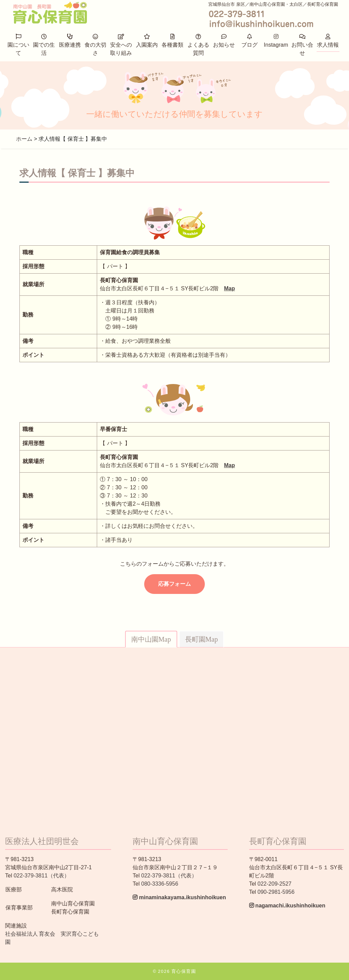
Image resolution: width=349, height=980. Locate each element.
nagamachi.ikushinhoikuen (287, 906)
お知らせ (224, 41)
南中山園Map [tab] (151, 639)
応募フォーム (174, 584)
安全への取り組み (121, 45)
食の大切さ (95, 45)
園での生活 (44, 45)
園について (18, 45)
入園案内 (147, 41)
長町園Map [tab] (202, 639)
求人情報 (328, 41)
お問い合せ (302, 45)
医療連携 (70, 41)
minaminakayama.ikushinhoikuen (179, 897)
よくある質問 (198, 45)
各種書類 (172, 41)
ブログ (249, 41)
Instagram (276, 41)
